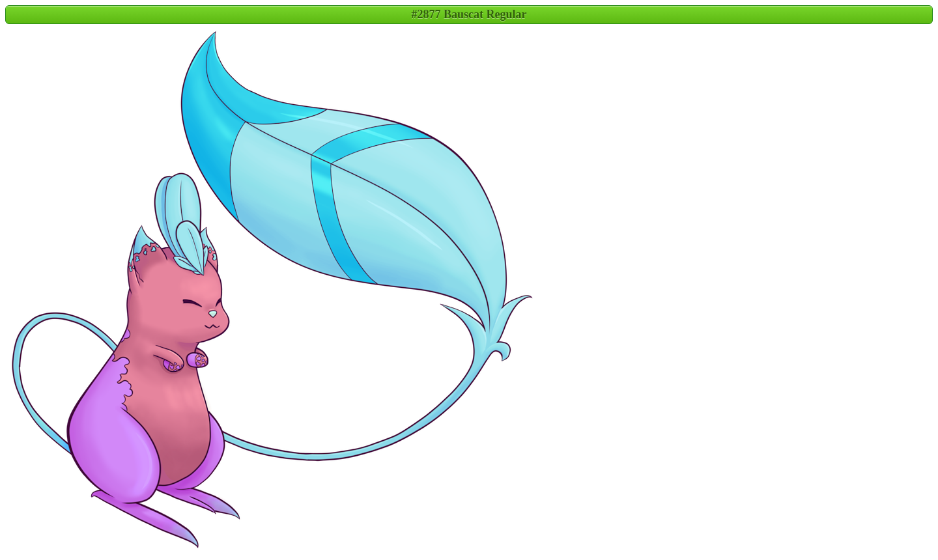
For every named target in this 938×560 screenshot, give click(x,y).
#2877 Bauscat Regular (469, 14)
